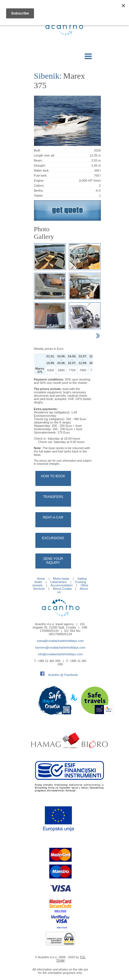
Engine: (39, 180)
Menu (88, 55)
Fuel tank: (41, 175)
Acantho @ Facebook (63, 675)
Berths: (39, 191)
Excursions (53, 538)
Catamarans (59, 582)
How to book (53, 476)
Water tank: (42, 170)
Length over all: (44, 155)
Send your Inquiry (53, 561)
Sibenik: (48, 76)
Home (41, 579)
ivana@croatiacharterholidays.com (60, 641)
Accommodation (62, 585)
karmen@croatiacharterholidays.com (60, 647)
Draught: (40, 165)
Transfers (53, 497)
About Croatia (62, 589)
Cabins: (39, 186)
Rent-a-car (53, 517)
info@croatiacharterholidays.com (60, 654)
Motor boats (61, 579)
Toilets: (39, 196)
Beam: (38, 160)
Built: (37, 150)
